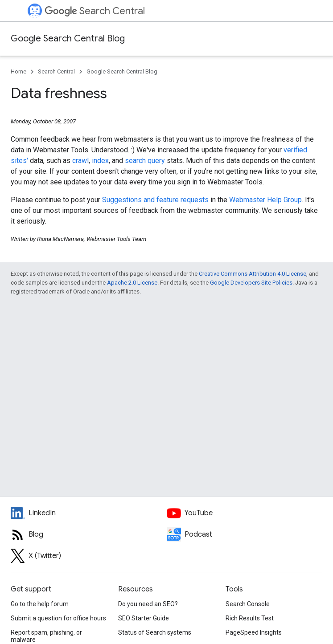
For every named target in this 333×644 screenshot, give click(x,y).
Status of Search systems (155, 632)
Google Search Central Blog (68, 39)
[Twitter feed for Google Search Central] (89, 556)
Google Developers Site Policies (251, 283)
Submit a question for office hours (58, 618)
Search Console (248, 604)
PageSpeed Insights (254, 632)
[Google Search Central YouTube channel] (245, 513)
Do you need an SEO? (148, 604)
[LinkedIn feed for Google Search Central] (89, 513)
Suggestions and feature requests (155, 200)
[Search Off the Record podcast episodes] (245, 534)
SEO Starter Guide (144, 618)
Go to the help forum (40, 604)
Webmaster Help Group (265, 200)
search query (145, 161)
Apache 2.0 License (132, 283)
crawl (80, 161)
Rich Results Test (250, 618)
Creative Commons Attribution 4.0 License (253, 274)
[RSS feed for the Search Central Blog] (89, 534)
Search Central (95, 11)
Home (18, 71)
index (100, 161)
